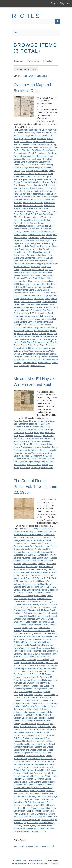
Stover (24, 805)
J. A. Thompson (26, 692)
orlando (17, 290)
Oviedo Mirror (20, 756)
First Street (18, 197)
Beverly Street (51, 147)
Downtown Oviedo (42, 185)
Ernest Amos (19, 622)
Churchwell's (36, 602)
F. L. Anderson (48, 625)
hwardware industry (30, 229)
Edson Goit (31, 616)
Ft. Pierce (32, 660)
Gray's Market (45, 671)
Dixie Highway (43, 610)
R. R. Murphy (43, 767)
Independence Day (43, 447)
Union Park (18, 354)
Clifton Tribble (23, 607)
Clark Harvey (34, 604)
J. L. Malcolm (42, 698)
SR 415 (20, 334)
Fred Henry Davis (43, 657)
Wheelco (38, 360)
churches (25, 602)
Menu (16, 33)
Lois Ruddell (27, 718)
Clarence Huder (20, 604)
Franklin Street (49, 214)
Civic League (48, 602)
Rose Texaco (34, 319)
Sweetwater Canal (27, 339)
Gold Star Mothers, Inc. (40, 666)
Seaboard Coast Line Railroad (38, 325)
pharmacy (25, 310)
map (38, 264)
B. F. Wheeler (40, 555)
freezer (47, 438)
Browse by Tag (33, 61)
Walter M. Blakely (47, 823)
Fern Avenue (49, 191)
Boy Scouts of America (40, 572)
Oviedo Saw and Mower (31, 302)
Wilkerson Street (30, 363)
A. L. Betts (33, 529)
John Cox (47, 450)
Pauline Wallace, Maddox (43, 764)
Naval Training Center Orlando (33, 278)
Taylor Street (27, 342)
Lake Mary (49, 243)
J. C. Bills (38, 695)
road (51, 316)
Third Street (29, 348)
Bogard (52, 570)
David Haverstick (49, 607)
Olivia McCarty (41, 741)
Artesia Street (30, 139)
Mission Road (32, 272)
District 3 (32, 610)
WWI (44, 831)
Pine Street (47, 310)
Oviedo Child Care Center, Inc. (37, 296)
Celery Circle (33, 168)
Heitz (37, 683)
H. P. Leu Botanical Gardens (33, 223)
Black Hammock (46, 567)
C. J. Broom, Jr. (39, 578)
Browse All (19, 61)
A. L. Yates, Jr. (20, 133)
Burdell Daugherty (42, 424)
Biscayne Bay (32, 567)
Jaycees (22, 450)
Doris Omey (19, 433)
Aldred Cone (49, 535)
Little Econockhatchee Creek (32, 258)
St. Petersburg (31, 802)
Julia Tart (26, 706)
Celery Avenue (20, 168)
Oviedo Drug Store (42, 299)
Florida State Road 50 (31, 208)
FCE (31, 628)
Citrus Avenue (41, 174)
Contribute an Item (39, 864)
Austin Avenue (39, 142)
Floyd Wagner (20, 648)
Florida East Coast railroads (37, 639)
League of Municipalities (36, 715)
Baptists (33, 561)
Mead (39, 730)
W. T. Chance (33, 823)
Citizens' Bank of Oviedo (33, 427)
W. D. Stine (48, 817)
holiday (50, 444)
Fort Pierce (18, 651)
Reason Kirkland (21, 773)
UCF (51, 351)
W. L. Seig (27, 820)
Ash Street (42, 139)
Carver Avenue (45, 162)
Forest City (46, 211)
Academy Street (34, 133)
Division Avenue (20, 182)
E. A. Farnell (38, 613)
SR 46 (21, 336)
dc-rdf (21, 846)
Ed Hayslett (39, 433)
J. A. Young (38, 692)
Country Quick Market (33, 430)
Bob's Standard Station (23, 424)
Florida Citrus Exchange (29, 636)
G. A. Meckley (43, 660)
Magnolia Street (20, 264)
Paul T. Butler (41, 761)
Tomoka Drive (41, 348)
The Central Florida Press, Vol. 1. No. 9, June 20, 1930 (35, 487)
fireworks (38, 436)
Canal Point (27, 584)
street (16, 339)
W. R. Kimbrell (48, 820)
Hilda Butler (44, 686)
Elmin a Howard (28, 619)
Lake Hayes (45, 240)
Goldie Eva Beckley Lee (36, 668)
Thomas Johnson (21, 814)
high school (41, 444)
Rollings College (21, 319)
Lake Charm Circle (48, 238)
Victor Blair (36, 468)
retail (36, 316)
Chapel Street (27, 171)
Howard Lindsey (32, 689)
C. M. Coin (18, 581)
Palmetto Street (47, 304)
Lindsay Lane (41, 255)
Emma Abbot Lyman (45, 619)
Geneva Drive (27, 220)
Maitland (32, 264)
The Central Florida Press (25, 808)
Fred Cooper (29, 657)
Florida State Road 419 (33, 200)
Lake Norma (19, 246)
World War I (36, 831)
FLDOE (48, 634)
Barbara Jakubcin (45, 561)
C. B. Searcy (32, 575)
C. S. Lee (28, 581)
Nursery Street (40, 284)
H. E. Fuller (32, 674)
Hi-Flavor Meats (29, 444)
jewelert (17, 235)
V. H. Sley (50, 814)
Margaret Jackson (35, 721)
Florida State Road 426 (33, 203)
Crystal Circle (27, 179)
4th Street (52, 130)
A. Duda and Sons (46, 421)
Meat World (26, 270)
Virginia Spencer (21, 817)
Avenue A (50, 142)
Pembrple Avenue (38, 307)
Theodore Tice (47, 811)
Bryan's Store (19, 575)
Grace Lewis (28, 671)
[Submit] (58, 21)
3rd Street (43, 130)
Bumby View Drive (45, 156)
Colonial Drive (38, 176)
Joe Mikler (26, 703)
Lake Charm (34, 238)
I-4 (41, 229)
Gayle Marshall (39, 663)
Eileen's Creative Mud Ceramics (42, 188)
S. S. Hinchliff (38, 779)
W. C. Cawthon (35, 817)
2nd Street (33, 130)
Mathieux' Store (44, 727)
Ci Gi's (52, 171)
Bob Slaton (37, 150)
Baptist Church (43, 558)
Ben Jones (51, 564)
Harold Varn (26, 677)
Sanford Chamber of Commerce (40, 785)
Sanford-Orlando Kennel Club (40, 322)
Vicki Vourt (24, 357)
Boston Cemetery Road (24, 153)
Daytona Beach (20, 610)
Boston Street (41, 153)
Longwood (34, 261)
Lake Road (30, 246)
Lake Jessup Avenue (34, 243)
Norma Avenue (35, 281)
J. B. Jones (29, 695)
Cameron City (28, 159)
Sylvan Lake (42, 339)
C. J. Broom (26, 578)
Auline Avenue (26, 142)
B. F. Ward (28, 555)
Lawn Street (19, 249)
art (22, 139)
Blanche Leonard (21, 570)
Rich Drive (44, 316)
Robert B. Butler (33, 776)
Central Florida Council (23, 590)
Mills (16, 732)
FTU (16, 217)
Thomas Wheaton (37, 814)
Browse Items (36, 861)
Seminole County (29, 796)
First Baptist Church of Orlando (37, 631)
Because (42, 564)
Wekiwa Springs (26, 360)
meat (44, 267)
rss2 (52, 846)
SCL (22, 325)
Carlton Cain (39, 584)
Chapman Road (41, 171)
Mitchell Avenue (45, 272)
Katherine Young (49, 706)
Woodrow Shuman (22, 831)
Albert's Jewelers (21, 136)
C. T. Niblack (38, 581)
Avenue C (27, 144)
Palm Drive (25, 304)
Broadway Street (28, 156)
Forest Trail (25, 214)
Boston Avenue (49, 150)
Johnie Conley (31, 453)
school (16, 325)
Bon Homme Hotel (22, 572)
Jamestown (49, 232)
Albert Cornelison (49, 133)
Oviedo (37, 293)
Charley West (40, 596)
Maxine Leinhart (29, 730)
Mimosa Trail (19, 272)
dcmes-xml (30, 846)
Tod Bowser (25, 468)
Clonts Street (25, 176)
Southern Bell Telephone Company (35, 799)
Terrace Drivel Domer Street (33, 345)
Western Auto (47, 468)
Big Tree (17, 150)
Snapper (29, 331)
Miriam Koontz (25, 732)
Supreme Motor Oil (35, 805)
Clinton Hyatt (35, 607)
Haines (17, 677)
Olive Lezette (28, 741)
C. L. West (51, 578)
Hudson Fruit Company (24, 447)
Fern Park (18, 194)
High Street (49, 226)
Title (25, 76)
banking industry (45, 144)
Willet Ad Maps (45, 363)
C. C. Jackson (44, 575)
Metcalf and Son (49, 730)
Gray (36, 671)
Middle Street (38, 270)
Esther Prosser (20, 625)
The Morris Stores (44, 808)
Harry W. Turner (30, 680)
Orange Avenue (30, 287)
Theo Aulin (36, 811)
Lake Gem (35, 240)
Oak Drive (18, 287)
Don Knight (48, 430)
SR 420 (35, 334)
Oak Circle (52, 284)
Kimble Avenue (35, 235)
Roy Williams (46, 776)
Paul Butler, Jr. (28, 761)
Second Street (20, 328)
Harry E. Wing (38, 677)
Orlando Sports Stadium (32, 290)
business (17, 159)
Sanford (23, 322)
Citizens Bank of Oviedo (24, 174)
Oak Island (40, 738)
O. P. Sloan (50, 735)
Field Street (51, 194)
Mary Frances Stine (28, 727)
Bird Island (26, 150)
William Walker (27, 828)
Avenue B (18, 144)
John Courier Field (34, 450)
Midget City (50, 270)
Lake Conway (29, 712)
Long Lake (23, 261)
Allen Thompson (42, 538)
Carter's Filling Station (36, 587)
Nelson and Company (30, 456)
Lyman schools (20, 721)
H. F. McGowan (44, 674)
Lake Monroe (41, 712)
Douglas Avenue (26, 185)
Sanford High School (22, 788)
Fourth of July (37, 438)
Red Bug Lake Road (44, 313)
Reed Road (19, 316)
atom (16, 846)
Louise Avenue (45, 261)
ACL (35, 532)
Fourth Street (36, 214)
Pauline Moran (25, 764)
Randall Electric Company (46, 770)
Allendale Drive (36, 136)
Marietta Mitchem (29, 724)
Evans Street (19, 191)
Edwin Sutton (43, 616)
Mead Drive (35, 267)
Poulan (17, 313)
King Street (47, 235)
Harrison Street (37, 226)
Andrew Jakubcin (27, 549)
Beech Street (38, 147)
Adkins (41, 532)
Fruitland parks (20, 660)
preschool (25, 313)
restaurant (29, 316)
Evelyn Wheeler (34, 625)
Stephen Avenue (50, 336)
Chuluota (18, 427)
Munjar (43, 732)
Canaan (39, 159)
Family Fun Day (26, 436)
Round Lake (46, 319)
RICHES (26, 16)
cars (24, 587)
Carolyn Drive (32, 162)
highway (17, 229)
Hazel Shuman (28, 683)
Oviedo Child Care (22, 459)
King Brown (19, 709)
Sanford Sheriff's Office (42, 788)
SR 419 (28, 334)
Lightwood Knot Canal (29, 252)
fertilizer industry (38, 194)
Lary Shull (43, 453)
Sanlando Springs (21, 791)
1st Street (23, 130)
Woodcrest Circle (38, 366)
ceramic (17, 171)
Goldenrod (38, 220)
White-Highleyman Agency (25, 825)
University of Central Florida (36, 354)
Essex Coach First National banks (40, 622)
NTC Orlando (19, 284)
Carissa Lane (19, 162)
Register (65, 3)
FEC (36, 628)
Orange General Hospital (31, 744)
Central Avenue (46, 168)
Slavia (54, 328)
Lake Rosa (52, 246)
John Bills (36, 703)
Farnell (25, 628)
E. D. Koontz (50, 613)
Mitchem (36, 732)
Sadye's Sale (27, 782)
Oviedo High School (30, 462)
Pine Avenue (36, 310)
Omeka (56, 864)
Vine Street (34, 357)
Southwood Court (41, 331)
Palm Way (35, 304)
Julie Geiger (36, 706)
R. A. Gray (32, 767)
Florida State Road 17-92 (35, 197)
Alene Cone (19, 538)
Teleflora (37, 342)
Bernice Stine (19, 567)
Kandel (24, 235)
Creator (32, 76)
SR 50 (27, 336)
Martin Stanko (43, 724)
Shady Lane (32, 328)
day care (53, 179)
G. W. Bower (26, 663)
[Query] (36, 21)
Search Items (48, 61)
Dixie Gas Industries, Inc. (39, 182)
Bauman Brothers (29, 564)
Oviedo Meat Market (44, 753)
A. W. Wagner (27, 532)
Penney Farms (20, 767)
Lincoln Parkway (27, 255)
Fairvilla (29, 191)
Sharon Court (44, 328)
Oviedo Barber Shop (37, 747)
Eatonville (23, 188)
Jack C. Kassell (42, 700)
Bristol (54, 572)
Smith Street (19, 331)
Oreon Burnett (49, 744)
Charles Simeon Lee (43, 593)
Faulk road (38, 191)
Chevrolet (23, 599)
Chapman (29, 593)
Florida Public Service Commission (38, 645)
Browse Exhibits (19, 864)
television (45, 342)
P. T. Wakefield (47, 759)
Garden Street (33, 217)
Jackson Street (36, 232)
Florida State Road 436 (33, 206)
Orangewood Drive (46, 287)
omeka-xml (45, 846)
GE (42, 217)
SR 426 (43, 334)
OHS (42, 456)
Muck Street (41, 275)
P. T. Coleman (34, 759)
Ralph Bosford (28, 770)
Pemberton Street (21, 307)
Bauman (17, 564)
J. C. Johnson (49, 695)
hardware (25, 226)
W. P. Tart (36, 820)
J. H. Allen (30, 698)
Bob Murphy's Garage (39, 570)
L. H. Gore (42, 709)
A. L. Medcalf (44, 529)
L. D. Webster (30, 709)
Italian (26, 232)
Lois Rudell (38, 718)
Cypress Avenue (41, 179)
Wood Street (24, 366)
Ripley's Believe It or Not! (40, 773)
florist (38, 211)
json (37, 846)
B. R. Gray (51, 555)
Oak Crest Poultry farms (24, 738)
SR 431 (50, 334)
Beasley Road (26, 147)
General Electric (29, 441)
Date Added (42, 76)
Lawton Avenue (32, 249)
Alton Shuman (27, 540)
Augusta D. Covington (40, 552)
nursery (29, 284)
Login (55, 3)
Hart (39, 680)
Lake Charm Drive (21, 240)
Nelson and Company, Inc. (32, 735)
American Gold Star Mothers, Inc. (35, 546)
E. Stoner (29, 433)
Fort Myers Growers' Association (40, 648)
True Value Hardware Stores (36, 351)
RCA (32, 313)
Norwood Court (49, 281)
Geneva (50, 663)
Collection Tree (19, 861)
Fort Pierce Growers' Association (37, 654)
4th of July (33, 421)
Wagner (44, 357)
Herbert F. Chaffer (30, 686)
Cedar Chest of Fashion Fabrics (39, 165)
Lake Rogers (41, 246)
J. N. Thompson (28, 700)
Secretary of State (38, 791)
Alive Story (29, 538)
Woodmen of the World (44, 828)
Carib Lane (48, 159)
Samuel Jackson (34, 465)
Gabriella (22, 217)
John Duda (45, 703)
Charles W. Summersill (23, 596)
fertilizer (27, 194)
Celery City (51, 587)
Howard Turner (47, 689)
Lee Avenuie (45, 249)
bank (35, 144)
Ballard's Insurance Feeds (25, 558)
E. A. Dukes (27, 613)
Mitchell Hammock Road (24, 275)
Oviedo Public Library (36, 756)
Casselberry (19, 165)
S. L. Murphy (26, 779)
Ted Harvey (50, 805)
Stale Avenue (37, 336)
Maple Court (47, 264)
